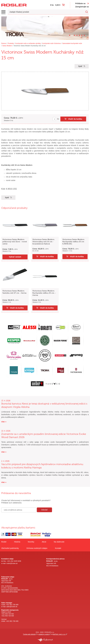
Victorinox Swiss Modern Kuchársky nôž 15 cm (30, 46)
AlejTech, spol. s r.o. (59, 634)
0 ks (52, 5)
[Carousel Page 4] (77, 35)
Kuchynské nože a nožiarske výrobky (28, 43)
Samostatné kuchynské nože (72, 43)
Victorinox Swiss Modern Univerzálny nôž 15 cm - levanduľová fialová (43, 241)
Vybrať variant (15, 257)
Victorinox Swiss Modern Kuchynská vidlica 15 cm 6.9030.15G (73, 241)
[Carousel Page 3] (74, 35)
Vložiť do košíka (75, 119)
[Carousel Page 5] (79, 35)
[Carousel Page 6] (82, 35)
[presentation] (21, 518)
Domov (4, 43)
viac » (4, 422)
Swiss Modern (7, 46)
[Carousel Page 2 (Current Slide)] (72, 35)
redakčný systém (44, 634)
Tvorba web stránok (29, 634)
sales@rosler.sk (12, 607)
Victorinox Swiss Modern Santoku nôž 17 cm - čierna (14, 292)
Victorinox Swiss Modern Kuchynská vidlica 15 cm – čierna (44, 293)
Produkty (11, 43)
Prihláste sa (80, 3)
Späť (80, 66)
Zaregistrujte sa (82, 7)
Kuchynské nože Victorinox (52, 43)
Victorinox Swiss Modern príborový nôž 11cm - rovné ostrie (15, 241)
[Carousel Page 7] (84, 35)
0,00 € (58, 5)
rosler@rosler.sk (12, 563)
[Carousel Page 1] (70, 35)
